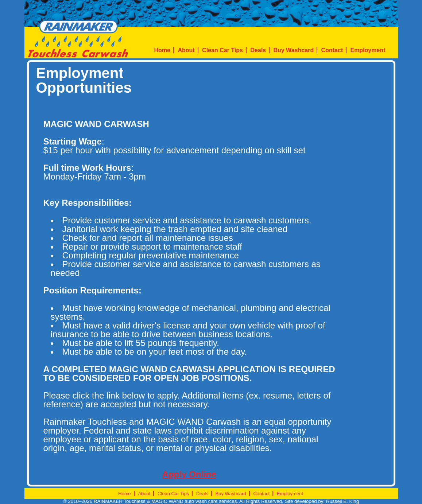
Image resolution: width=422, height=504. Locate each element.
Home (162, 50)
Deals (258, 50)
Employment (368, 50)
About (186, 50)
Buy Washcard (293, 50)
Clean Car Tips (222, 50)
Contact (332, 50)
